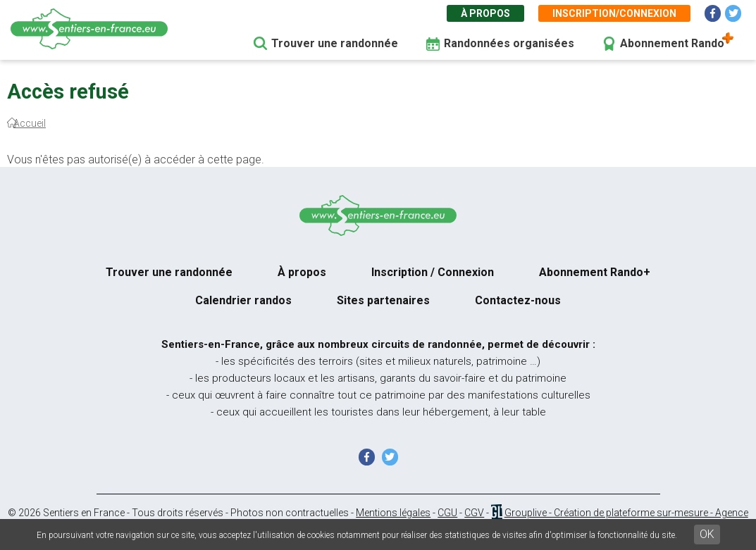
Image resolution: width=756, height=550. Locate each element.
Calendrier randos (243, 300)
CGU (447, 513)
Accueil (30, 123)
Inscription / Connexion (433, 272)
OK (707, 534)
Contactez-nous (518, 300)
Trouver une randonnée (335, 43)
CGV (474, 513)
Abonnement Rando (672, 43)
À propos (485, 13)
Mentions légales (393, 513)
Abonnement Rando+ (595, 272)
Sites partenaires (383, 300)
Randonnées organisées (509, 43)
